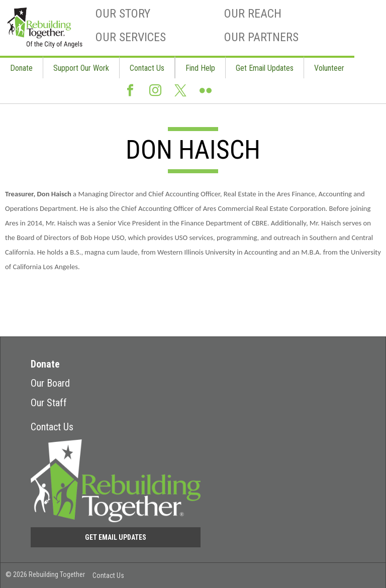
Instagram (155, 91)
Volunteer (329, 68)
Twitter (180, 91)
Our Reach (253, 14)
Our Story (123, 14)
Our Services (131, 37)
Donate (21, 68)
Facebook (130, 91)
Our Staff (49, 403)
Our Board (50, 383)
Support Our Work (81, 68)
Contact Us (147, 68)
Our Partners (261, 37)
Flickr (206, 91)
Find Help (200, 68)
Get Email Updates (265, 68)
